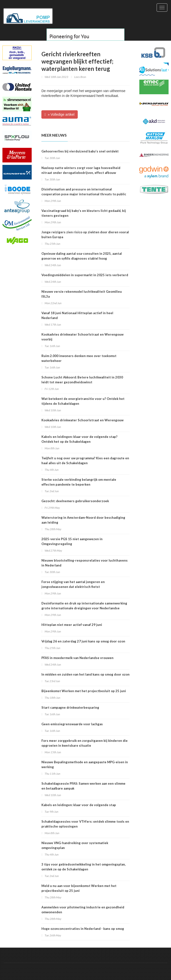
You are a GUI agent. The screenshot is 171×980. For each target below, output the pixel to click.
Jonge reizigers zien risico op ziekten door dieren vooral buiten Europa (85, 235)
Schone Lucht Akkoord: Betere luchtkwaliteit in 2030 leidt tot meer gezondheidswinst (82, 380)
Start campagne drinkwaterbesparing (70, 707)
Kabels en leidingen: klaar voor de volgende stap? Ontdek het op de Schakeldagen (79, 439)
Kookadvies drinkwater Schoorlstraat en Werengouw (82, 420)
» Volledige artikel (60, 114)
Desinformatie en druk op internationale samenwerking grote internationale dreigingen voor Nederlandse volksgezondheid (84, 608)
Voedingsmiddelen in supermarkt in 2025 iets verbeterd (85, 275)
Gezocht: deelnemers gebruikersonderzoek (75, 501)
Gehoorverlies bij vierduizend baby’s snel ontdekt (80, 151)
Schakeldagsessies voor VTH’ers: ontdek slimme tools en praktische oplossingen (85, 824)
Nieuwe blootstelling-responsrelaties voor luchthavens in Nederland (85, 563)
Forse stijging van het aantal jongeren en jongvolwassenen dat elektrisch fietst (73, 584)
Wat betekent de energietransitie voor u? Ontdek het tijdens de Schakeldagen (83, 401)
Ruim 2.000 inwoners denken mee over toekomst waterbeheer (79, 358)
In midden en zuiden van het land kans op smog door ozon (85, 674)
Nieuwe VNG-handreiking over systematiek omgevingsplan (75, 845)
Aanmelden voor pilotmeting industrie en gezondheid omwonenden (83, 910)
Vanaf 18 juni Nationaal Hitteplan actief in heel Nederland (77, 315)
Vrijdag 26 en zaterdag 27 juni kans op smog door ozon (83, 641)
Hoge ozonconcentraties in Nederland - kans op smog (83, 929)
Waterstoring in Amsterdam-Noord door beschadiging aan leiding (83, 520)
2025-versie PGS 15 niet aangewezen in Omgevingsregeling (72, 541)
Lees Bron (80, 77)
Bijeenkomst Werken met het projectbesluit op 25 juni (84, 691)
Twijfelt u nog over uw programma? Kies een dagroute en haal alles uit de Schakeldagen (85, 461)
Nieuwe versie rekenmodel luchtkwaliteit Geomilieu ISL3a (82, 294)
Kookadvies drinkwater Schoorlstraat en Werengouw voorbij (82, 337)
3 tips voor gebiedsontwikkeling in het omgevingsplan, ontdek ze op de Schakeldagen (84, 867)
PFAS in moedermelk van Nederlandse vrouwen (77, 658)
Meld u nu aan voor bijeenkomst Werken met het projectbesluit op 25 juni (79, 888)
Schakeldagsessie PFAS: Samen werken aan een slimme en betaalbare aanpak (83, 786)
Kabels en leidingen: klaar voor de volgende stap (79, 805)
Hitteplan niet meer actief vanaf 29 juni (72, 625)
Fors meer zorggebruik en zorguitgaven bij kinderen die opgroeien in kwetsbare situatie (85, 743)
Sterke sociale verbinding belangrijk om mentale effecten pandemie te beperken (79, 482)
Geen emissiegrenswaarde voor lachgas (72, 724)
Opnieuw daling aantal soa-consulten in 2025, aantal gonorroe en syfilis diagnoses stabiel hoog (82, 256)
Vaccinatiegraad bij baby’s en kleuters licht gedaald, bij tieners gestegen (84, 213)
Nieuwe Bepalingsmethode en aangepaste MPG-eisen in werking (85, 764)
